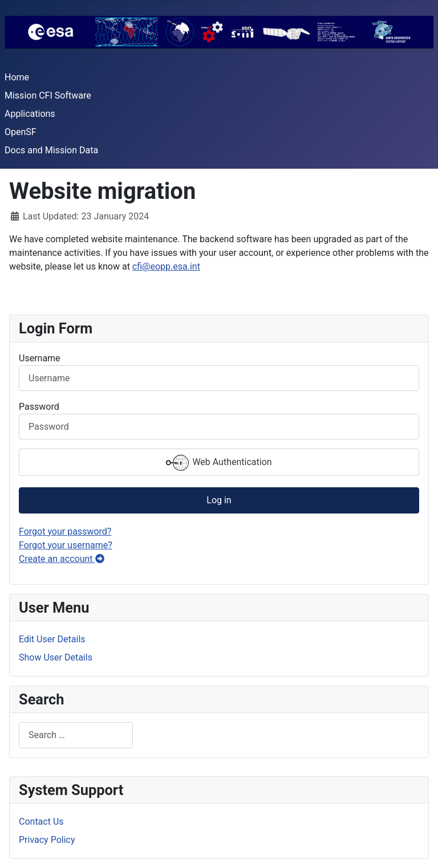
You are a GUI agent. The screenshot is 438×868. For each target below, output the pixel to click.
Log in (219, 500)
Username (40, 358)
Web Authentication (219, 463)
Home (17, 77)
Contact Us (41, 822)
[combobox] (76, 735)
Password (39, 407)
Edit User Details (52, 639)
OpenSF (21, 132)
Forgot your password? (65, 531)
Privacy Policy (47, 840)
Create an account (62, 559)
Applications (30, 114)
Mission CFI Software (48, 95)
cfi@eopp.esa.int (166, 266)
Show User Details (56, 657)
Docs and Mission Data (51, 150)
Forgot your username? (66, 545)
